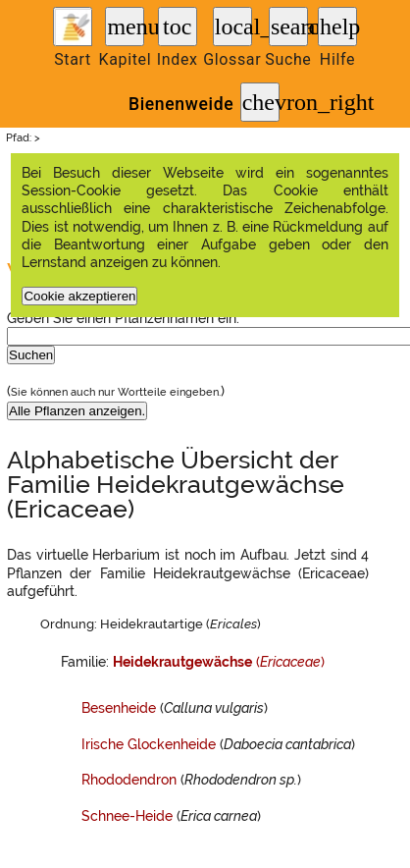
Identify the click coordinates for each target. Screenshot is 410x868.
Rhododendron (129, 780)
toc (177, 27)
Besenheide (119, 708)
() (219, 662)
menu (126, 27)
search (289, 27)
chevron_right (261, 102)
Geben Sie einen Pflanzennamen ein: (123, 318)
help (338, 27)
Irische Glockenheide (149, 744)
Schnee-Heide (127, 816)
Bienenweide (181, 104)
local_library (233, 27)
